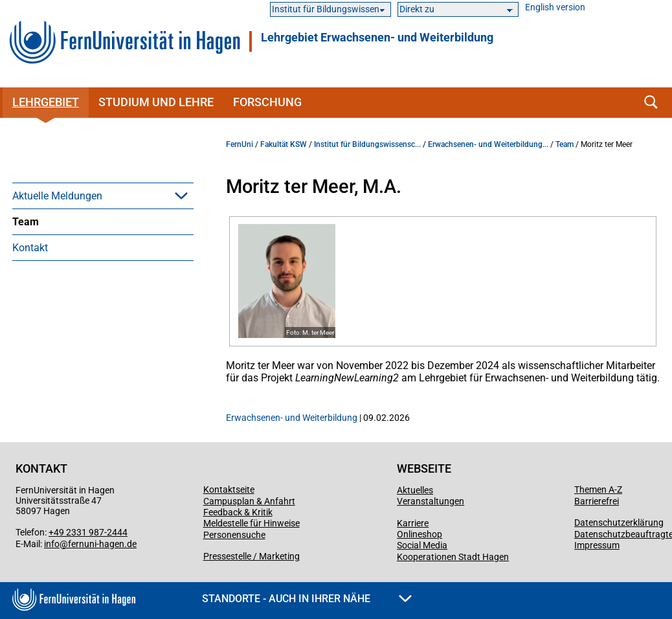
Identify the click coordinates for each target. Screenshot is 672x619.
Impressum (597, 545)
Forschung (267, 102)
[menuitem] (103, 196)
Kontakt (30, 248)
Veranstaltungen (431, 501)
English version (555, 7)
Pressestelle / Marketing (252, 556)
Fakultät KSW (284, 144)
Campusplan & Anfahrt (249, 501)
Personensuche (234, 535)
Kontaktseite (229, 490)
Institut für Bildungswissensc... (367, 144)
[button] (181, 196)
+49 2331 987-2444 (88, 532)
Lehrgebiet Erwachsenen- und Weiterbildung (377, 38)
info (52, 544)
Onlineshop (420, 534)
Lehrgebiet (46, 102)
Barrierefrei (597, 501)
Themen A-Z (598, 490)
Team (26, 222)
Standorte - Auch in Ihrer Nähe (307, 599)
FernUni (240, 144)
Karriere (413, 523)
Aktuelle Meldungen (57, 196)
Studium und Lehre (156, 102)
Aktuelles (415, 490)
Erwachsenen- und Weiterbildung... (488, 144)
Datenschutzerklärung (619, 523)
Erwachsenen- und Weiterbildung (292, 418)
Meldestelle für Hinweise (252, 523)
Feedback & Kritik (238, 512)
